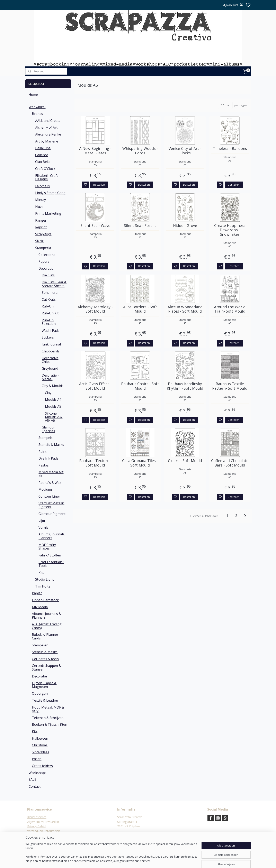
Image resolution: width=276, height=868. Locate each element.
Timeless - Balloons (230, 149)
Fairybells (42, 186)
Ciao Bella (43, 162)
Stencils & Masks (51, 445)
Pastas (44, 465)
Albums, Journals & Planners (46, 616)
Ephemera (50, 293)
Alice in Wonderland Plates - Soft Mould (185, 309)
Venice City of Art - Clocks (185, 151)
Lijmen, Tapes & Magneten (44, 685)
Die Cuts (48, 275)
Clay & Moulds (53, 386)
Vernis (43, 527)
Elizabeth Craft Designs (47, 177)
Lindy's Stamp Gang (50, 193)
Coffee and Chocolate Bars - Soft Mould (230, 463)
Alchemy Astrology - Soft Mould (95, 309)
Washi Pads (51, 331)
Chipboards (51, 351)
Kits (41, 573)
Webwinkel (37, 107)
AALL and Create (48, 121)
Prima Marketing (48, 213)
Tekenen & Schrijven (48, 718)
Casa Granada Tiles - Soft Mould (140, 463)
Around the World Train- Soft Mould (230, 309)
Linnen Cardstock (45, 600)
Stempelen (40, 645)
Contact (35, 786)
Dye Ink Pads (48, 458)
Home (33, 95)
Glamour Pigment (52, 514)
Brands (37, 114)
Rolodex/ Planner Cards (45, 636)
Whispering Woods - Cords (140, 151)
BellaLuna (43, 148)
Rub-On (48, 306)
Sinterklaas (41, 752)
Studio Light (44, 579)
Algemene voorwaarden (43, 822)
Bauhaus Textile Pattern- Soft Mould (230, 386)
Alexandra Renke (48, 134)
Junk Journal (51, 344)
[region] (111, 853)
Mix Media (40, 607)
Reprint (41, 227)
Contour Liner (49, 496)
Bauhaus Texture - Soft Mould (95, 463)
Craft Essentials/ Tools (51, 564)
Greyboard (50, 368)
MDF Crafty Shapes (47, 547)
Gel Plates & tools (45, 659)
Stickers (48, 337)
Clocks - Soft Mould (185, 461)
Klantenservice (37, 817)
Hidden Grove (185, 226)
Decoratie (46, 268)
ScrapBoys (43, 234)
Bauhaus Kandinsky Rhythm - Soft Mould (185, 386)
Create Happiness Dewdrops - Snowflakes (230, 230)
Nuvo (39, 207)
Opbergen (40, 693)
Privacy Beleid (36, 826)
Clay (48, 393)
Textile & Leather (45, 700)
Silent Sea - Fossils (140, 226)
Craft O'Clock (45, 169)
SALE (32, 779)
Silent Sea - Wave (95, 226)
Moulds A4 (53, 399)
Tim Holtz (43, 586)
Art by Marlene (47, 141)
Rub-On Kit (50, 313)
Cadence (42, 155)
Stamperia (43, 248)
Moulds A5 (53, 406)
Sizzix (39, 241)
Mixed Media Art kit (51, 474)
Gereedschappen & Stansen (46, 667)
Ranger (41, 220)
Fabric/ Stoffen (50, 555)
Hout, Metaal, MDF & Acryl (48, 709)
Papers (44, 261)
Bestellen (99, 185)
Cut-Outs (49, 299)
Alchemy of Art (46, 127)
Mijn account (233, 5)
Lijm (42, 520)
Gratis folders (42, 766)
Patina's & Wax (50, 483)
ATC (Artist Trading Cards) (47, 626)
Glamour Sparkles (48, 429)
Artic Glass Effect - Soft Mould (95, 386)
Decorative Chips (50, 360)
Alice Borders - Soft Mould (140, 309)
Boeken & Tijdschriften (50, 724)
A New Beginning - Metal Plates (95, 151)
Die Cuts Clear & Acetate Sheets (54, 284)
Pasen (37, 759)
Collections (47, 255)
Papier (37, 593)
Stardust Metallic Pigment (51, 505)
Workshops (38, 773)
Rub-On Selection (49, 322)
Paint (42, 452)
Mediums (46, 489)
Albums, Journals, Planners (52, 536)
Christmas (40, 745)
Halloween (40, 738)
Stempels (46, 438)
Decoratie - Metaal (50, 377)
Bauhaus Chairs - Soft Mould (140, 386)
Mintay (41, 200)
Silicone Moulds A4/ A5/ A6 (54, 417)
